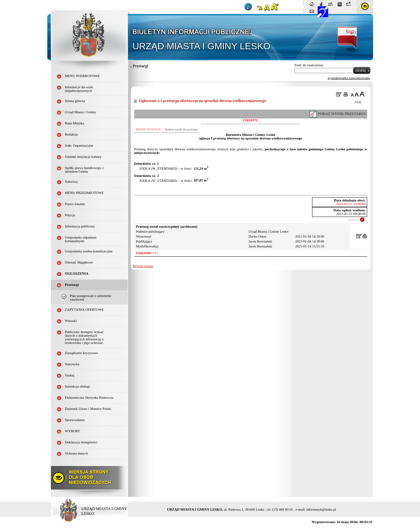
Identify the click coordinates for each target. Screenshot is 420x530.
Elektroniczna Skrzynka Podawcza (89, 398)
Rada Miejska (75, 123)
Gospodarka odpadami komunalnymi (81, 239)
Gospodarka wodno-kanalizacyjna (89, 251)
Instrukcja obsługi (78, 386)
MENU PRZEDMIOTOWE (84, 193)
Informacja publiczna (80, 226)
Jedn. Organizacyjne (79, 146)
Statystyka (72, 364)
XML (358, 102)
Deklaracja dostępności (81, 442)
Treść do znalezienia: (309, 65)
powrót (353, 220)
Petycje (70, 215)
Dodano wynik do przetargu (181, 129)
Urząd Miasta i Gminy (81, 112)
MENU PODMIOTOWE (83, 76)
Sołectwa (71, 182)
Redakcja (72, 134)
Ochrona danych (76, 453)
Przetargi (141, 66)
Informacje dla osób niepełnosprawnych (79, 89)
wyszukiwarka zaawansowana (348, 78)
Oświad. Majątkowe (79, 262)
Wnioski (71, 321)
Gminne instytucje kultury (83, 157)
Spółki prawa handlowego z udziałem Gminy (84, 170)
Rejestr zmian (143, 266)
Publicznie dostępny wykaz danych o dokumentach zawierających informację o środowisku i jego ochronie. (84, 337)
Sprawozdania (75, 420)
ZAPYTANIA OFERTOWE (84, 310)
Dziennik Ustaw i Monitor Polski (88, 409)
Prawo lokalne (75, 204)
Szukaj (70, 375)
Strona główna (75, 101)
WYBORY (73, 431)
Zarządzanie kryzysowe (82, 353)
